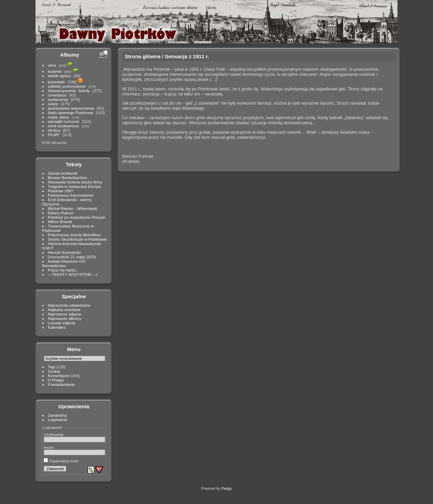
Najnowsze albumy (65, 318)
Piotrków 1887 (61, 191)
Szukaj (54, 371)
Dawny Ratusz (61, 213)
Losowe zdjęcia (62, 323)
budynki (55, 71)
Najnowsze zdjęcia (64, 314)
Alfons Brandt (60, 222)
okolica (54, 130)
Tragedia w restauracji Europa (75, 186)
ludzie (53, 104)
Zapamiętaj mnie (61, 461)
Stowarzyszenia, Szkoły (69, 91)
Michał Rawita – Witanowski (73, 208)
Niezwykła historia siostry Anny (75, 182)
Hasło (49, 447)
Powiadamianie (62, 384)
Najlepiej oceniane (64, 310)
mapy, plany (59, 117)
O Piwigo (56, 380)
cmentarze (57, 95)
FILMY (54, 135)
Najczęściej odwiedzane (69, 305)
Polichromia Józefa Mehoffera (74, 235)
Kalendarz (57, 327)
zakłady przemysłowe (67, 86)
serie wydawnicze (64, 126)
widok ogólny (60, 76)
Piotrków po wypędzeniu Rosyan (77, 217)
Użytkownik (54, 434)
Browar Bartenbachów (68, 178)
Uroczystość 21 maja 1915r (72, 257)
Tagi (52, 367)
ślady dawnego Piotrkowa (71, 113)
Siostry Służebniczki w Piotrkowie (77, 239)
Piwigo (226, 488)
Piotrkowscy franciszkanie (71, 195)
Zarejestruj (58, 415)
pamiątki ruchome (64, 121)
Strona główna (143, 56)
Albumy (70, 55)
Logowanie (58, 420)
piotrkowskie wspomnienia (71, 108)
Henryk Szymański (64, 252)
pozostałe (56, 82)
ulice (52, 65)
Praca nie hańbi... (64, 270)
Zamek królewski (63, 173)
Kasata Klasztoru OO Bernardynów (64, 263)
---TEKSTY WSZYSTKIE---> (73, 274)
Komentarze (59, 376)
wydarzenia (58, 99)
